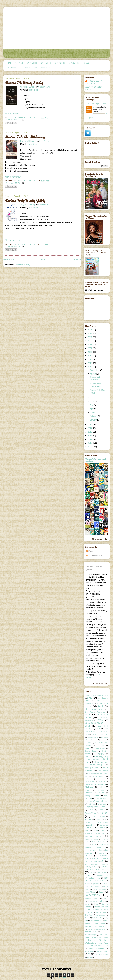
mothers (92, 873)
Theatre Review (101, 915)
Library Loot (101, 847)
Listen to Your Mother (93, 850)
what (96, 932)
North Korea (102, 881)
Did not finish (100, 798)
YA (89, 954)
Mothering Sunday (28, 87)
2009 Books (25, 68)
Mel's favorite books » (100, 539)
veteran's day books (102, 926)
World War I (89, 951)
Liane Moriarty (44, 205)
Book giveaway (102, 762)
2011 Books (88, 63)
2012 (90, 436)
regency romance (92, 898)
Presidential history (99, 889)
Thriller (87, 918)
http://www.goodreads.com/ (100, 683)
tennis (90, 912)
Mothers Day (102, 873)
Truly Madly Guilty (28, 205)
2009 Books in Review (100, 695)
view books (105, 120)
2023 (90, 341)
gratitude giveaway (102, 822)
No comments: (13, 120)
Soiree (96, 904)
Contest (101, 793)
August (93, 374)
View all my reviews (13, 114)
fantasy (102, 810)
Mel (94, 107)
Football (88, 819)
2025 (90, 333)
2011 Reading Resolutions (95, 712)
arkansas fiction (93, 737)
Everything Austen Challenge (97, 807)
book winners (99, 776)
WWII (106, 951)
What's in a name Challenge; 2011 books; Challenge (97, 937)
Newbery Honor (102, 875)
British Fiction (90, 782)
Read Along (90, 892)
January (94, 420)
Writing (99, 952)
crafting (87, 796)
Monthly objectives (91, 864)
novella (87, 884)
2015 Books (32, 63)
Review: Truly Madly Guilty (25, 200)
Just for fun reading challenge (95, 834)
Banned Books (91, 751)
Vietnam (90, 929)
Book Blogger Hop (101, 757)
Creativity (97, 796)
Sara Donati (44, 141)
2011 (90, 439)
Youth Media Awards (101, 954)
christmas (101, 790)
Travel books (96, 921)
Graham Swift (44, 87)
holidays (102, 828)
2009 (90, 447)
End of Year (102, 804)
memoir (89, 856)
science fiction (92, 901)
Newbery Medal (94, 878)
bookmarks (89, 779)
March (93, 412)
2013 (90, 432)
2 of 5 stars (34, 208)
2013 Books (60, 63)
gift (105, 820)
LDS (86, 845)
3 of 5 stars (33, 90)
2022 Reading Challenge (97, 104)
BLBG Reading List (42, 68)
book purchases (91, 768)
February (94, 416)
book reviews (104, 771)
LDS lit (94, 845)
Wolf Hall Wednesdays (99, 946)
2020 (90, 352)
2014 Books (46, 63)
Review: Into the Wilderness (25, 137)
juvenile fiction (93, 836)
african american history (100, 734)
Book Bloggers (94, 760)
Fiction (104, 813)
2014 (90, 428)
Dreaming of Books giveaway (97, 801)
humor (87, 831)
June (92, 401)
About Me (19, 63)
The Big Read (101, 912)
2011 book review (94, 709)
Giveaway (89, 822)
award (87, 748)
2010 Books (11, 68)
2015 (90, 424)
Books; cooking (101, 779)
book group (96, 765)
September (95, 370)
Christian (88, 790)
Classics (88, 793)
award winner (100, 748)
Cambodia (102, 782)
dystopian (91, 804)
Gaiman (99, 820)
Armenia (103, 740)
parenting (96, 884)
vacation (88, 926)
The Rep (88, 915)
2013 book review (94, 723)
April (92, 409)
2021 (90, 348)
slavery (87, 904)
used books (100, 923)
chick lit (101, 787)
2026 (90, 330)
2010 (90, 443)
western (88, 932)
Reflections (92, 895)
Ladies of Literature (99, 842)
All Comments (93, 556)
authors (101, 745)
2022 (90, 345)
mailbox (102, 853)
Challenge (89, 787)
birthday (88, 757)
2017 (90, 363)
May (92, 405)
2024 (90, 337)
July (92, 397)
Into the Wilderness (28, 141)
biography (100, 754)
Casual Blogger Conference (95, 784)
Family (91, 810)
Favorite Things (91, 813)
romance (106, 898)
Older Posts (76, 259)
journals (103, 831)
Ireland (95, 831)
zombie (90, 957)
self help (103, 901)
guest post (92, 825)
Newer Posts (9, 259)
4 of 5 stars (34, 144)
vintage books (101, 929)
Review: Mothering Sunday (24, 83)
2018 (90, 359)
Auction (88, 743)
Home (8, 63)
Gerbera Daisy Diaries (95, 82)
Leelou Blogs (61, 978)
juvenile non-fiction (91, 839)
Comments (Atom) (22, 265)
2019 (90, 356)
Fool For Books (99, 817)
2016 (90, 367)
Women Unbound (96, 948)
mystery (88, 875)
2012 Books (74, 63)
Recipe (101, 892)
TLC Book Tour (98, 918)
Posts (90, 551)
